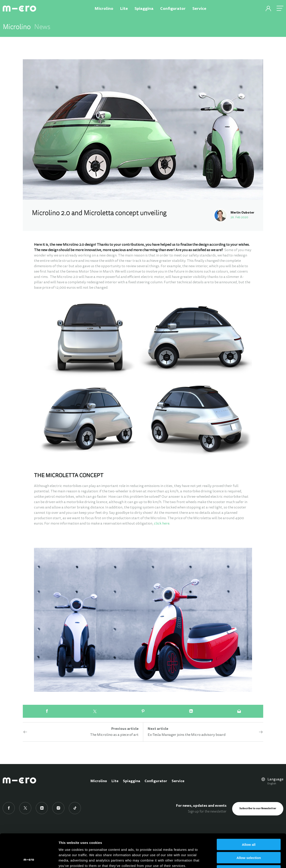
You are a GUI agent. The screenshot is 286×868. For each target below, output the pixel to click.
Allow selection (249, 826)
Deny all (249, 839)
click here (162, 524)
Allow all (249, 813)
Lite (115, 781)
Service (178, 781)
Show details (234, 859)
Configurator (156, 781)
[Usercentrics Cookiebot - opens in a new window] (29, 859)
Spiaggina (131, 781)
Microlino (99, 781)
